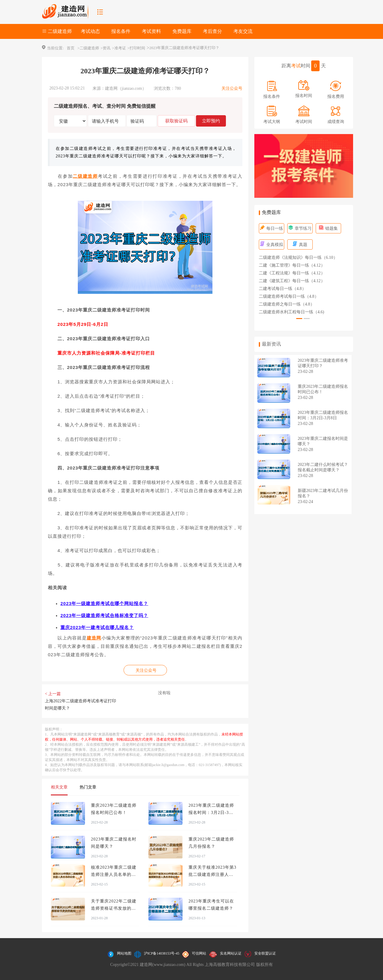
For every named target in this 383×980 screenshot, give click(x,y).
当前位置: (55, 48)
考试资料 (151, 31)
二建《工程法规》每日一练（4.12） (292, 273)
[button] (299, 319)
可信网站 (199, 953)
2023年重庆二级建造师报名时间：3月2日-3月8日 (212, 813)
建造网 (94, 638)
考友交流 (243, 31)
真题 (300, 245)
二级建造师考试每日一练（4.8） (289, 296)
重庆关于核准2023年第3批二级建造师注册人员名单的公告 (212, 875)
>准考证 (119, 48)
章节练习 (300, 228)
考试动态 (90, 31)
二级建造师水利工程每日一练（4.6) (291, 312)
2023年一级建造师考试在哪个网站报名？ (104, 603)
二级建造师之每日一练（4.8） (287, 304)
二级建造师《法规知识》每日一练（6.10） (298, 257)
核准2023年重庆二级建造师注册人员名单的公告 (114, 875)
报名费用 (336, 97)
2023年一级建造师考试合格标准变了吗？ (104, 615)
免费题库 (182, 31)
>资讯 (105, 48)
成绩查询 (336, 122)
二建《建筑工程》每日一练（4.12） (292, 281)
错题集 (328, 228)
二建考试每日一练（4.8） (282, 289)
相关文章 (59, 787)
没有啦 (164, 693)
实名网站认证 (231, 953)
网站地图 (124, 953)
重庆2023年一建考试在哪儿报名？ (97, 627)
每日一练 (272, 228)
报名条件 (121, 31)
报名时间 (304, 96)
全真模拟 (272, 245)
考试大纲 (272, 122)
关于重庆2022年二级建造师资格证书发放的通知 (114, 908)
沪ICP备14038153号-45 (162, 953)
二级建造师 (85, 176)
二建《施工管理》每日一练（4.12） (292, 265)
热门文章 (88, 787)
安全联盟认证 (265, 953)
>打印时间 (136, 48)
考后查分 (212, 31)
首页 (71, 48)
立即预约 (211, 121)
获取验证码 (176, 121)
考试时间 (304, 122)
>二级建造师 (88, 48)
